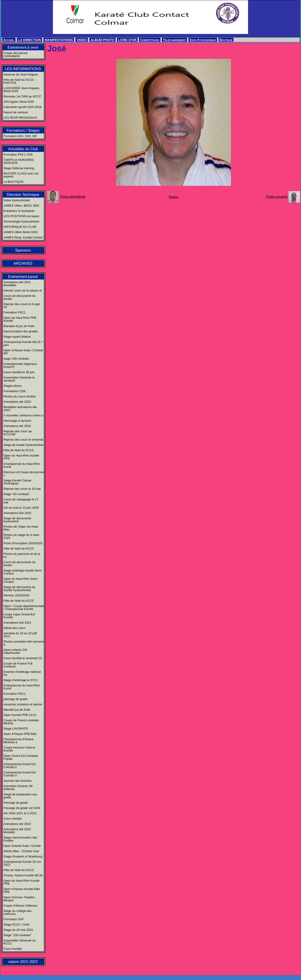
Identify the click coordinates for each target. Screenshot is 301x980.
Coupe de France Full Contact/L (18, 665)
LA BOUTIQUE (14, 182)
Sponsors (23, 250)
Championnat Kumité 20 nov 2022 (22, 863)
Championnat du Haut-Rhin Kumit (22, 465)
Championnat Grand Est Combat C (20, 766)
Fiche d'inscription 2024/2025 (23, 543)
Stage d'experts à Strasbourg (23, 856)
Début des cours (14, 628)
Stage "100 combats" (17, 935)
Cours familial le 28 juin (19, 372)
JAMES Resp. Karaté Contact (23, 237)
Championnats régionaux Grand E (20, 365)
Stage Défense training (19, 168)
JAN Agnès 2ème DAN (19, 102)
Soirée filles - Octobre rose (21, 851)
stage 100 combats (16, 359)
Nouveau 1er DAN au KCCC (22, 96)
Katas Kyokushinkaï (17, 200)
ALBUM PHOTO (102, 40)
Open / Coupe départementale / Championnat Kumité (24, 607)
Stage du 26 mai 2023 (18, 930)
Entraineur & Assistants (19, 211)
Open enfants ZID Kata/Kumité (15, 651)
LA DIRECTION (29, 40)
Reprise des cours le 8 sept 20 (22, 306)
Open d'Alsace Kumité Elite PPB (22, 890)
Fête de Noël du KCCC (19, 450)
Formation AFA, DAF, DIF (20, 136)
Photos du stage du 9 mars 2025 (21, 536)
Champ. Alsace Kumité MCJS (23, 875)
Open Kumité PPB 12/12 (20, 715)
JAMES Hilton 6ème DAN (20, 232)
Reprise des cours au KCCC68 (18, 433)
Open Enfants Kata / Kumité (22, 846)
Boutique (226, 40)
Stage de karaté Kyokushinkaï (23, 445)
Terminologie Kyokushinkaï (21, 221)
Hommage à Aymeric (17, 421)
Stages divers (13, 386)
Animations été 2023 (17, 402)
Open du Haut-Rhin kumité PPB (21, 457)
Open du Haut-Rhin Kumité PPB (21, 882)
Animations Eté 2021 (17, 623)
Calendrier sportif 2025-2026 (23, 107)
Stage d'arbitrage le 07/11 (21, 680)
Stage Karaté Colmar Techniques (17, 482)
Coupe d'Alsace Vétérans (20, 906)
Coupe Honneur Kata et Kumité (19, 749)
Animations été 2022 (17, 824)
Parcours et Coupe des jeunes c (24, 474)
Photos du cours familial (19, 396)
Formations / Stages (23, 131)
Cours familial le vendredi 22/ (23, 658)
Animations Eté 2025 (17, 513)
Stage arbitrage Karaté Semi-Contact (23, 572)
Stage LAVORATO (16, 729)
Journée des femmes (17, 781)
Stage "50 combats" (17, 494)
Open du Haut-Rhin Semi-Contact (21, 580)
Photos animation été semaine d (24, 643)
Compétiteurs (150, 40)
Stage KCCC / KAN (16, 924)
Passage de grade (16, 803)
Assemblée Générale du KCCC (20, 942)
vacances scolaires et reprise (23, 704)
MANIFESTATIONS (59, 40)
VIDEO (82, 40)
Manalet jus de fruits (17, 710)
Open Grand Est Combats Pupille (21, 757)
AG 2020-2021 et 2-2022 (20, 813)
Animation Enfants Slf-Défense (18, 788)
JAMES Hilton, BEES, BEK (21, 206)
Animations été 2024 (17, 426)
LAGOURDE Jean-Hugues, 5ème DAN (22, 90)
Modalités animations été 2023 (20, 409)
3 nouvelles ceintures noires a (23, 415)
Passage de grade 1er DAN (22, 808)
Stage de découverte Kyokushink (17, 520)
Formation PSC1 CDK (18, 155)
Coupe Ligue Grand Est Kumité (19, 616)
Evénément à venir (23, 47)
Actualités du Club (23, 149)
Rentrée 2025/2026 (16, 595)
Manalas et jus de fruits (19, 326)
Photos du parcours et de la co (22, 555)
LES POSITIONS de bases (21, 216)
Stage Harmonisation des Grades (20, 839)
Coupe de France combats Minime (21, 722)
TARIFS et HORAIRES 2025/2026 (19, 161)
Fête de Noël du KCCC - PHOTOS (20, 81)
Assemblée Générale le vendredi (19, 379)
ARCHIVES (23, 263)
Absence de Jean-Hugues (21, 74)
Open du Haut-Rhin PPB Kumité (20, 319)
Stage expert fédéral (17, 337)
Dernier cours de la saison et (23, 290)
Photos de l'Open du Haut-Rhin (21, 528)
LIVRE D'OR (127, 40)
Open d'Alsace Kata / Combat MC (23, 352)
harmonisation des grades (21, 331)
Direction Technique (23, 195)
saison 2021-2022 (23, 962)
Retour (174, 197)
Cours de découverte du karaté (20, 297)
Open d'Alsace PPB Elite (20, 734)
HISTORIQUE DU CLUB (20, 227)
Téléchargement (175, 40)
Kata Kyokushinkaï (203, 40)
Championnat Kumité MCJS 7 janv (23, 343)
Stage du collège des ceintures (17, 912)
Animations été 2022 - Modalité (18, 831)
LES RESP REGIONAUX (20, 118)
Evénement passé (23, 277)
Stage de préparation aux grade (20, 796)
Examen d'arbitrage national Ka (22, 673)
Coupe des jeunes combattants (16, 54)
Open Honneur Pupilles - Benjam (20, 899)
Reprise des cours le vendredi (23, 440)
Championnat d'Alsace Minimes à (18, 741)
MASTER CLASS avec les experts (21, 175)
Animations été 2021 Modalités (17, 284)
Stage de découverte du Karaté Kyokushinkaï (19, 589)
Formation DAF (14, 919)
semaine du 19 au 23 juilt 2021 (20, 635)
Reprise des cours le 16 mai (22, 489)
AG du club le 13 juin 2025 (21, 508)
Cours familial (13, 819)
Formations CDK (15, 391)
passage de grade (15, 699)
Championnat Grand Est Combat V (20, 774)
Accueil (9, 40)
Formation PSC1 (15, 312)
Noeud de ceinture (16, 112)
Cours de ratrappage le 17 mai (21, 501)
